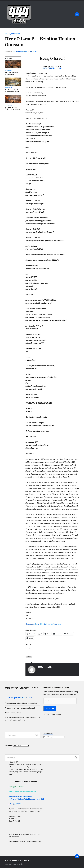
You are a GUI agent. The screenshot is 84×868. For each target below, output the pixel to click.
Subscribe (50, 708)
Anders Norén (18, 864)
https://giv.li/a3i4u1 (16, 804)
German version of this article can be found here (43, 624)
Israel (8, 34)
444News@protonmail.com (19, 698)
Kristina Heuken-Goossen (52, 68)
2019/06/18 (34, 51)
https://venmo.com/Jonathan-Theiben (22, 791)
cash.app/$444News (16, 786)
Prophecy (15, 34)
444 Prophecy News (20, 51)
